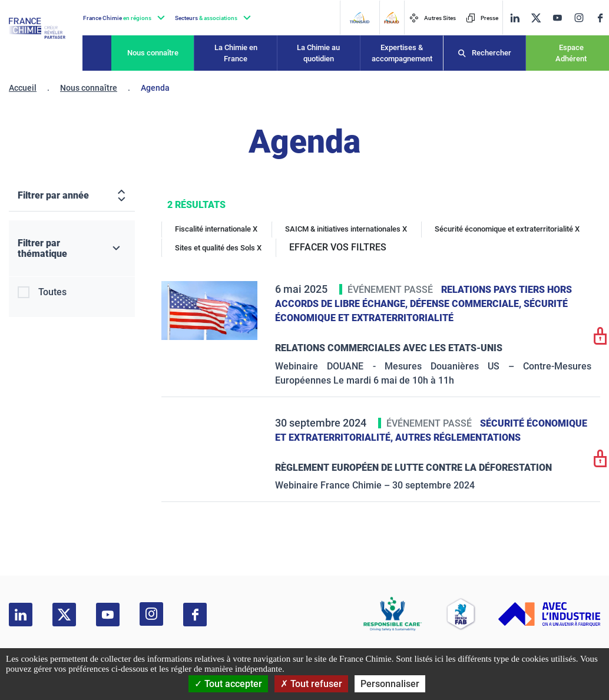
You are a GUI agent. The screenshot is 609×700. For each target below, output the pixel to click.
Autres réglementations (458, 437)
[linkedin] (515, 18)
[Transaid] (359, 18)
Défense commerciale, (467, 304)
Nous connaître (153, 53)
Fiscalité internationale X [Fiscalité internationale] (216, 229)
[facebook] (600, 18)
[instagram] (579, 18)
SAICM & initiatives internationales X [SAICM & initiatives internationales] (346, 229)
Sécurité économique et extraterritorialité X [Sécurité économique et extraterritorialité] (507, 229)
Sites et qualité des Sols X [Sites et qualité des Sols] (218, 248)
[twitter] (536, 18)
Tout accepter (228, 684)
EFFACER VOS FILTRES (338, 247)
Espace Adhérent (571, 53)
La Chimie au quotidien (318, 53)
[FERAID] (391, 18)
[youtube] (557, 18)
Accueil (23, 88)
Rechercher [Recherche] (491, 53)
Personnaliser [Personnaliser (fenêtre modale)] (390, 684)
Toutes (52, 292)
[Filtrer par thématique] (72, 249)
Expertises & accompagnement (402, 53)
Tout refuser (311, 684)
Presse (482, 18)
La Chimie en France (236, 53)
